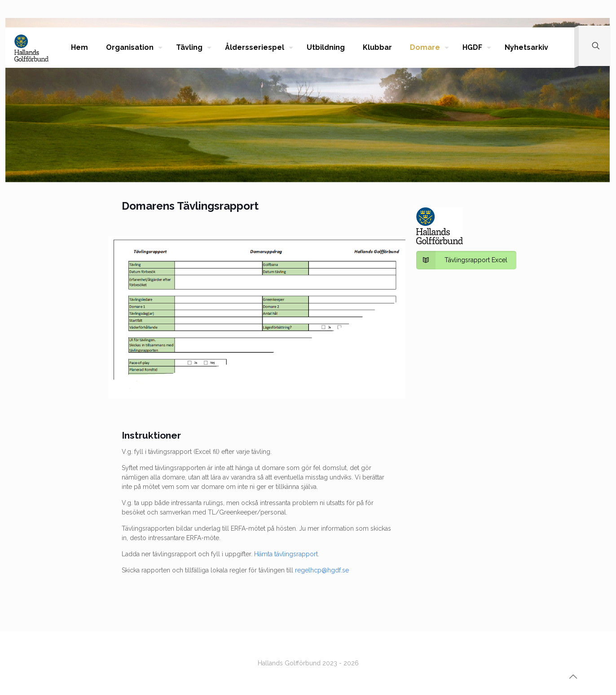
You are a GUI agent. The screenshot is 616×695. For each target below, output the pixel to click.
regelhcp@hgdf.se (322, 570)
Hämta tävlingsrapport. (287, 554)
